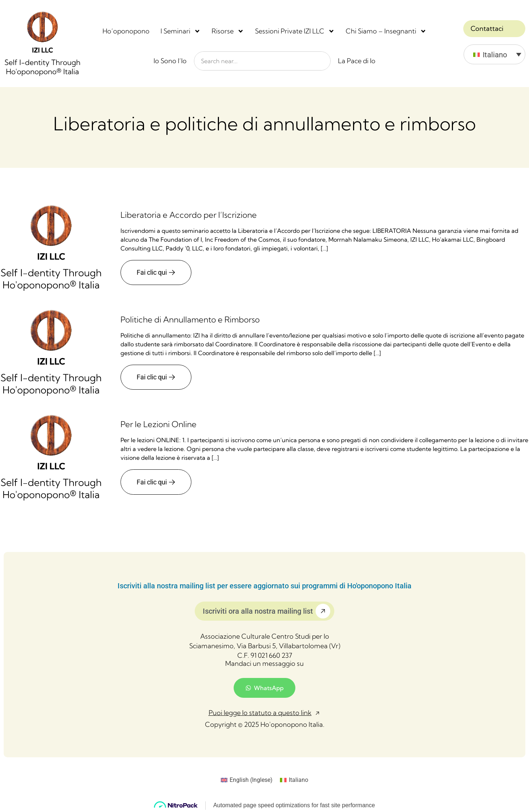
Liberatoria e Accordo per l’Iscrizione (189, 214)
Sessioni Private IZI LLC (295, 31)
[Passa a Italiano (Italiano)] (294, 780)
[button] (265, 713)
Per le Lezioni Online (159, 424)
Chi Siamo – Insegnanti (386, 31)
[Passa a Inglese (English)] (247, 780)
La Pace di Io (357, 61)
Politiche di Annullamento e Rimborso (190, 319)
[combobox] (262, 61)
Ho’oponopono (126, 31)
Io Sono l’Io (170, 61)
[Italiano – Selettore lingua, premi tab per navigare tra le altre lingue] (494, 54)
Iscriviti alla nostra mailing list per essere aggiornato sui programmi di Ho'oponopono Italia (264, 586)
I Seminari (181, 31)
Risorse (228, 31)
